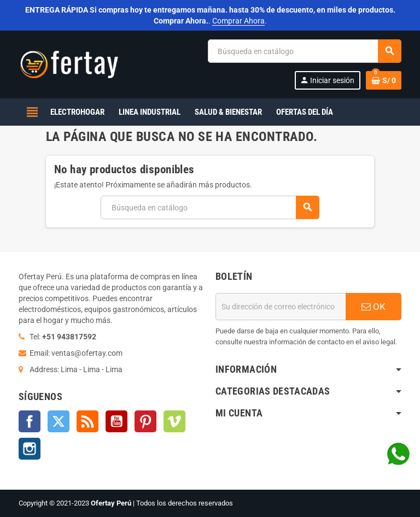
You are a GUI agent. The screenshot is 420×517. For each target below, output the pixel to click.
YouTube (116, 421)
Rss (87, 421)
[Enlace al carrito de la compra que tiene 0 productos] (384, 80)
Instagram (30, 449)
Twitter (59, 421)
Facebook (30, 421)
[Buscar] (304, 51)
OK (374, 307)
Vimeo (174, 421)
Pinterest (145, 421)
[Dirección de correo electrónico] (281, 307)
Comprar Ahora (238, 21)
